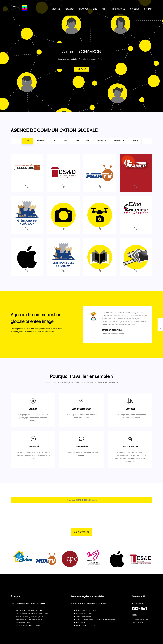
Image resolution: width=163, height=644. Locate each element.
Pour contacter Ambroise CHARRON (29, 620)
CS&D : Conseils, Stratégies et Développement (33, 614)
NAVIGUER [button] (84, 9)
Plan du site (81, 623)
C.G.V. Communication (84, 620)
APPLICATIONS (101, 141)
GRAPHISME (41, 141)
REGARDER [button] (70, 9)
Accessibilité (81, 626)
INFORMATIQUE (118, 9)
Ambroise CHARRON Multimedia (82, 500)
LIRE (88, 141)
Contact (81, 69)
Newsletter (140, 604)
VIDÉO (54, 141)
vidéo (141, 452)
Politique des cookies (84, 614)
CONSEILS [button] (134, 9)
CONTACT (148, 9)
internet (132, 455)
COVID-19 (91, 626)
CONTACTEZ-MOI (81, 532)
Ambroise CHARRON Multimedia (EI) (29, 611)
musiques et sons (121, 455)
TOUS (27, 141)
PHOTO (66, 141)
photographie (132, 452)
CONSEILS (134, 141)
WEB (77, 141)
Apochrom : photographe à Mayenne (29, 617)
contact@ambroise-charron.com (28, 626)
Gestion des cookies (84, 617)
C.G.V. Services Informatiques (104, 620)
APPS (104, 9)
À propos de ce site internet (86, 611)
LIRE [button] (95, 9)
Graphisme (121, 452)
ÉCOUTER (56, 9)
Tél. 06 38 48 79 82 (23, 623)
